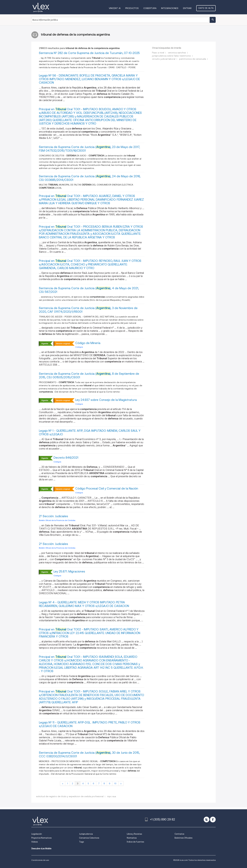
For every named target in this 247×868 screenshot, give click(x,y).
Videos (34, 842)
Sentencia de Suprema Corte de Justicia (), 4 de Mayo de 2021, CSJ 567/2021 (89, 290)
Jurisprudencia (86, 834)
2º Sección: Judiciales (53, 516)
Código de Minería (88, 343)
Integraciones (170, 8)
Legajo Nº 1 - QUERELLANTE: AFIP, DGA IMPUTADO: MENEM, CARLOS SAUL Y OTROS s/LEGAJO (90, 433)
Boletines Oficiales (183, 838)
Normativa (132, 838)
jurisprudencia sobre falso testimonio (171, 56)
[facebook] (213, 820)
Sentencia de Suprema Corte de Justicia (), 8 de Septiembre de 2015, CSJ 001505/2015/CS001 (89, 376)
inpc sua (112, 796)
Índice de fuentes (135, 842)
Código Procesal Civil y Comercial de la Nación (107, 488)
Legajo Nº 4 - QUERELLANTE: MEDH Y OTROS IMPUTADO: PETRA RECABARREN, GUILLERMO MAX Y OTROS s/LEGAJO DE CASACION (84, 604)
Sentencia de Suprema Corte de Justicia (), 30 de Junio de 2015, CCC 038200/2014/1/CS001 (89, 754)
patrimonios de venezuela (193, 59)
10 (115, 783)
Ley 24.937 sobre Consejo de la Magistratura (106, 400)
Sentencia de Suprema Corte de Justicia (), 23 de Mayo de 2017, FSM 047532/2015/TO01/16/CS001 (89, 149)
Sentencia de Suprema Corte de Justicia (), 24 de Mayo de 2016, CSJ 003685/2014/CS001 (90, 178)
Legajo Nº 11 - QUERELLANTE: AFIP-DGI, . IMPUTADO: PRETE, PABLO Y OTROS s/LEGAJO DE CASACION (90, 724)
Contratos (179, 834)
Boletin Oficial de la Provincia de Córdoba (57, 520)
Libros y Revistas (134, 834)
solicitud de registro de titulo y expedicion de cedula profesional (70, 796)
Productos (132, 8)
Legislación (37, 834)
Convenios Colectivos (89, 838)
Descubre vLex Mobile (41, 849)
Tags (81, 842)
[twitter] (207, 820)
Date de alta (206, 8)
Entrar (187, 8)
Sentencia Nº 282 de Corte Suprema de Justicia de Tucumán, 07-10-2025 (89, 53)
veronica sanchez (177, 53)
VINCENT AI (115, 8)
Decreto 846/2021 (66, 458)
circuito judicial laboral (164, 59)
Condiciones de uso (40, 860)
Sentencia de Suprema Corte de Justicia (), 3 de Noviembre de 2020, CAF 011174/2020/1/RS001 (88, 310)
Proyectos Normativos (41, 838)
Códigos (79, 347)
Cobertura (150, 8)
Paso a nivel (158, 53)
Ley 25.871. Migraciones (69, 571)
